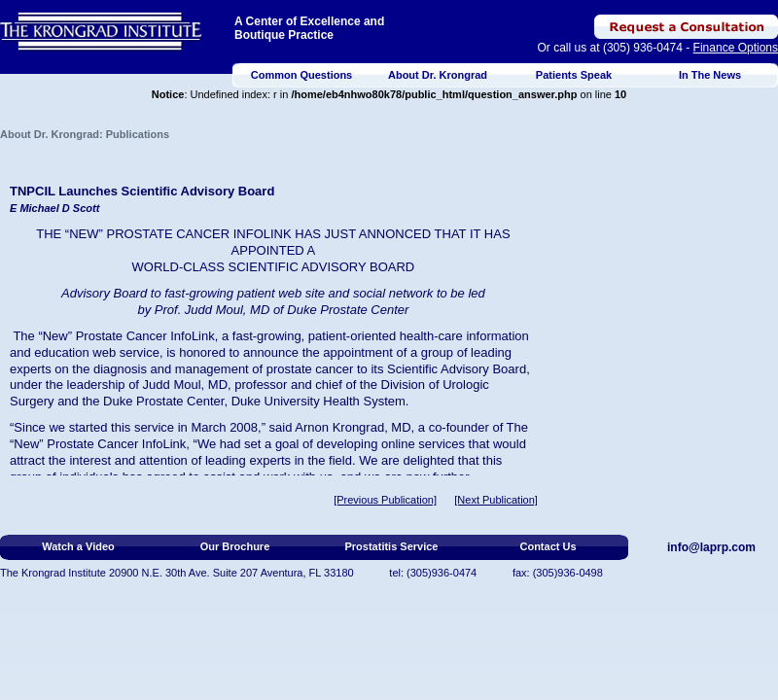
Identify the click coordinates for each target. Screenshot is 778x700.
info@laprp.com (711, 547)
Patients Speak (574, 75)
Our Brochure (235, 546)
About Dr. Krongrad (438, 75)
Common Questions (302, 75)
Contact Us (548, 546)
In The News (710, 75)
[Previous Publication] (385, 500)
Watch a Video (78, 546)
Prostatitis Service (392, 546)
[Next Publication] (496, 500)
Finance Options (736, 48)
